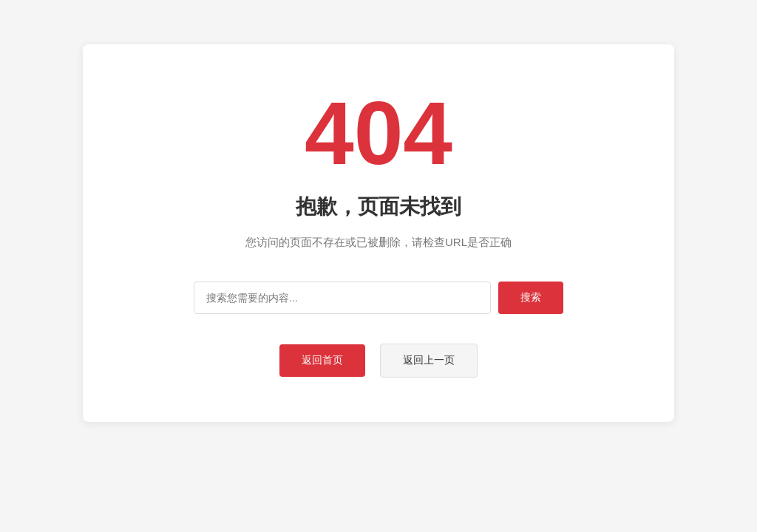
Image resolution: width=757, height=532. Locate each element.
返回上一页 (429, 360)
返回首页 (322, 360)
